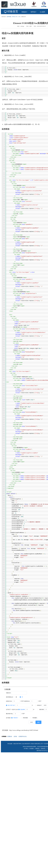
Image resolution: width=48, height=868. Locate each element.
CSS (19, 17)
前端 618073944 (17, 772)
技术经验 (9, 17)
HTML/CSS (15, 17)
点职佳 (15, 765)
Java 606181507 (26, 772)
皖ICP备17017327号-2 (42, 779)
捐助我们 (37, 777)
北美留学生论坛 (23, 765)
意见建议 (32, 777)
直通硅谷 (10, 765)
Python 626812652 (35, 772)
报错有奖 (43, 777)
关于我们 (26, 777)
